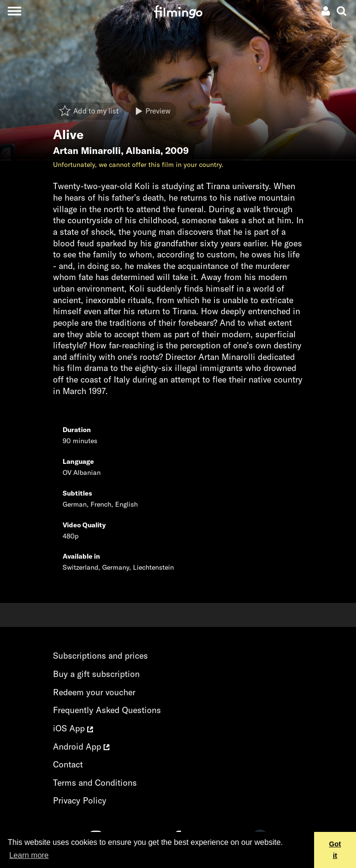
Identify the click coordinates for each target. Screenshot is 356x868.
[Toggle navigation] (14, 11)
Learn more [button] (29, 855)
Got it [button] (335, 850)
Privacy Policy (80, 800)
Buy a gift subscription (96, 674)
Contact (68, 764)
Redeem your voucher (94, 692)
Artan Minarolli (87, 151)
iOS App (73, 728)
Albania (143, 151)
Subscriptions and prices (100, 656)
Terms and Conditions (95, 783)
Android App (81, 747)
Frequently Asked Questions (107, 710)
